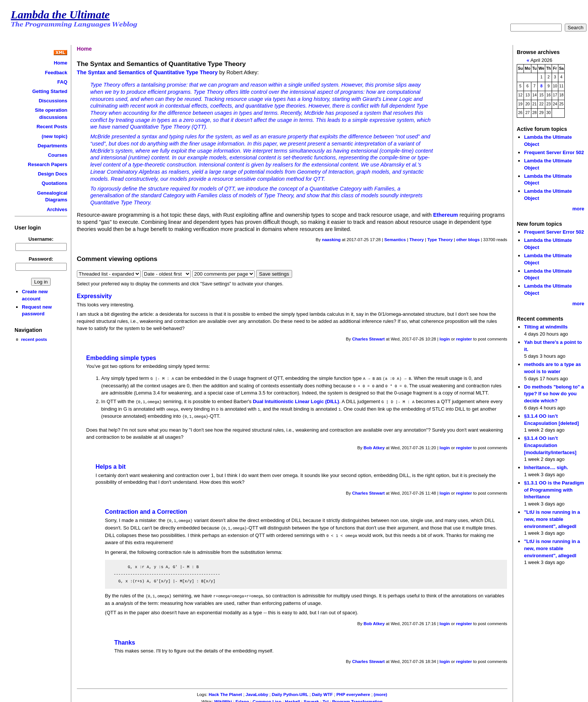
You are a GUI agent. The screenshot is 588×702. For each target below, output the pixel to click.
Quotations (54, 183)
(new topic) (54, 136)
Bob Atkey (374, 446)
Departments (52, 146)
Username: (41, 239)
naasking (331, 240)
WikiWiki (223, 698)
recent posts (34, 339)
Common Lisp (267, 698)
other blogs (468, 240)
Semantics (395, 240)
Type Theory (440, 240)
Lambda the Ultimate (60, 15)
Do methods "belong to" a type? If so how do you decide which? (554, 394)
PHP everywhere (353, 691)
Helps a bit (111, 465)
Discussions (53, 101)
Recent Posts (52, 127)
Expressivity (94, 296)
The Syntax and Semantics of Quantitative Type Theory (147, 72)
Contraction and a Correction (146, 510)
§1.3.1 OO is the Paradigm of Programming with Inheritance (554, 490)
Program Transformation (357, 698)
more (578, 209)
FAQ (62, 82)
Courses (58, 155)
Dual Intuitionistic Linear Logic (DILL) (296, 401)
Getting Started (50, 91)
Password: (41, 259)
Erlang (242, 698)
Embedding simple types (121, 358)
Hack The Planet (225, 691)
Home (60, 63)
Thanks (125, 639)
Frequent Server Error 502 (554, 152)
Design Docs (52, 174)
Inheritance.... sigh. (546, 467)
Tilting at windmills (546, 327)
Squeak (311, 698)
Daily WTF (322, 691)
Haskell (292, 698)
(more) (381, 691)
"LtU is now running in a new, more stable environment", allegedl (552, 519)
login (445, 339)
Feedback (56, 73)
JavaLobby (257, 691)
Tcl (325, 698)
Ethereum (445, 215)
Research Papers (47, 164)
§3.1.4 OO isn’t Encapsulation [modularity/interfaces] (550, 445)
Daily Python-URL (290, 691)
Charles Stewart (368, 339)
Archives (57, 209)
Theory (417, 240)
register (464, 339)
